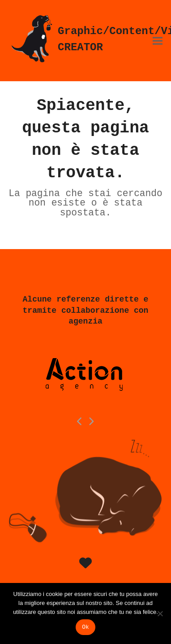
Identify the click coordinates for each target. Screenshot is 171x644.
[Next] (91, 421)
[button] (158, 41)
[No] (160, 613)
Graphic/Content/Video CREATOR (85, 39)
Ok (85, 627)
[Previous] (80, 421)
